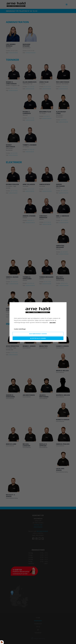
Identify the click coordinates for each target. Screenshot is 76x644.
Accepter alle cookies (38, 338)
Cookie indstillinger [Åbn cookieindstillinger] (20, 329)
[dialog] (38, 322)
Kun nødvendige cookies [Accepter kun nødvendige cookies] (38, 334)
